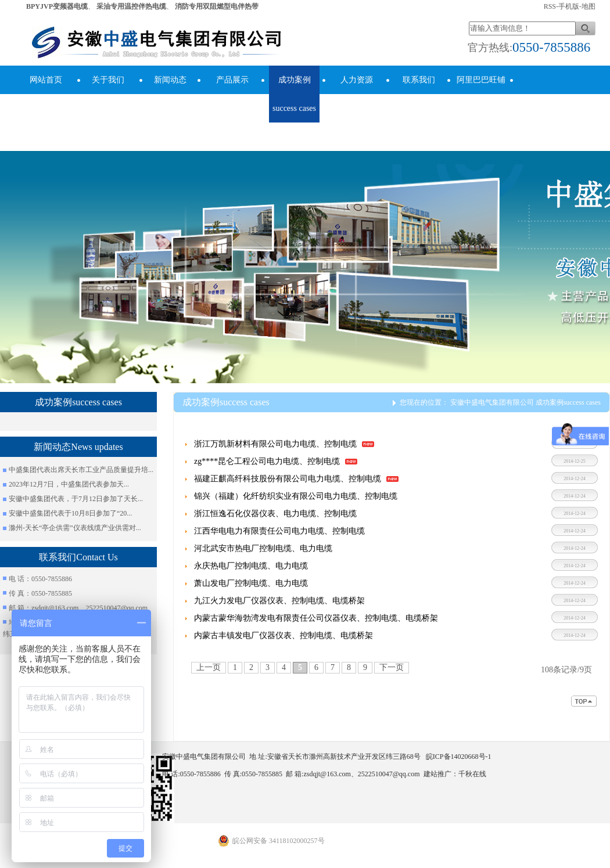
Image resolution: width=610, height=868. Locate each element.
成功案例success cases (294, 94)
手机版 (569, 6)
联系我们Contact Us (419, 94)
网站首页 (46, 80)
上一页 (209, 667)
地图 (589, 6)
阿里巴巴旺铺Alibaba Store (481, 94)
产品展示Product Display (232, 108)
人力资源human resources (357, 108)
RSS (550, 6)
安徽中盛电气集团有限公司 (492, 402)
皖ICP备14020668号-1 (459, 757)
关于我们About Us (108, 94)
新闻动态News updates (170, 94)
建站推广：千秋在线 (455, 774)
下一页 (392, 667)
